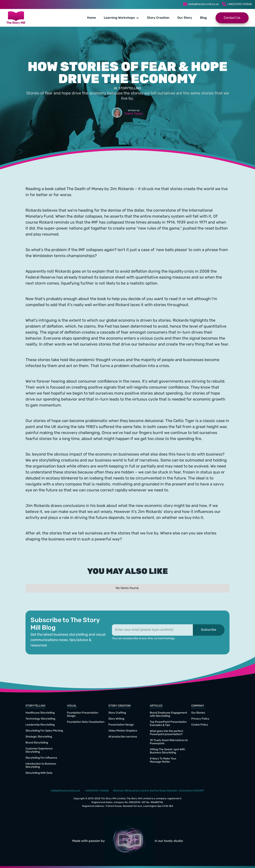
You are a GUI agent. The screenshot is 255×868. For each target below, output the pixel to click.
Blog (203, 18)
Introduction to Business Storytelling (41, 765)
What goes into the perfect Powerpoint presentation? (166, 733)
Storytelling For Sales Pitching (44, 731)
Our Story (185, 18)
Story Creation (158, 18)
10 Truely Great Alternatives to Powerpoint (169, 742)
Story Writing (116, 719)
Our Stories (198, 713)
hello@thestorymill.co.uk (204, 4)
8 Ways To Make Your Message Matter (163, 760)
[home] (16, 18)
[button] (121, 18)
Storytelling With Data (39, 773)
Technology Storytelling (40, 719)
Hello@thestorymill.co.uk (65, 791)
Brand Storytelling (37, 743)
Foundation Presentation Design (83, 714)
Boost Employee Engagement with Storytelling (168, 714)
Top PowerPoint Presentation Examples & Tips (168, 724)
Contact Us (232, 18)
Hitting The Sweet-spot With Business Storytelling (167, 751)
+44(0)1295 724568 (239, 4)
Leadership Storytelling (40, 725)
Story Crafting (117, 713)
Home (91, 18)
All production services (123, 737)
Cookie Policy (200, 725)
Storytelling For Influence (41, 758)
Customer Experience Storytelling (39, 750)
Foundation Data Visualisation (86, 722)
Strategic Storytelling (39, 737)
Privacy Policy (200, 719)
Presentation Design (121, 725)
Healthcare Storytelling (40, 713)
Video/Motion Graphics (123, 731)
